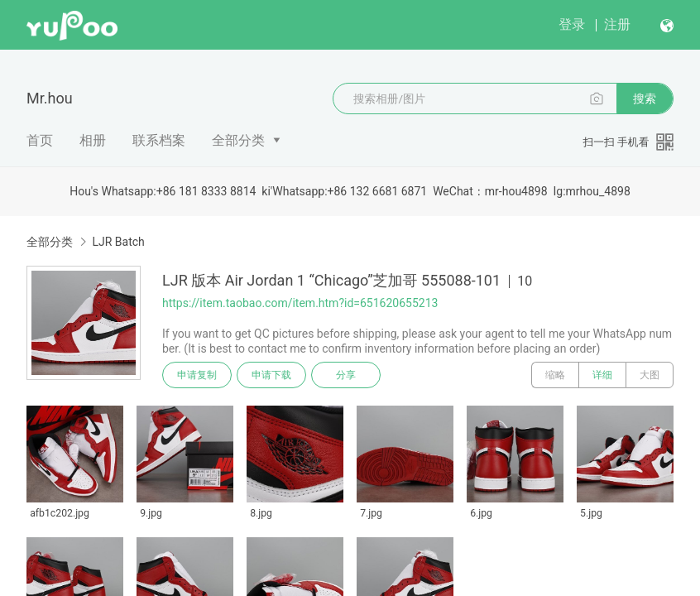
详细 (602, 375)
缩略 (555, 375)
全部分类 (238, 140)
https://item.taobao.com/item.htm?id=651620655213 (300, 303)
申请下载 (271, 375)
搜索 (645, 99)
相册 (93, 140)
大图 (650, 375)
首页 (40, 140)
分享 (346, 375)
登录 (572, 24)
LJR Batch (118, 242)
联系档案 (159, 140)
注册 (617, 24)
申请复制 (197, 375)
